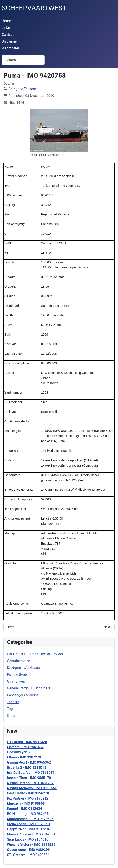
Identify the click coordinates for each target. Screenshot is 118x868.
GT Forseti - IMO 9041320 (27, 742)
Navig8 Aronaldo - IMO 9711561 (32, 788)
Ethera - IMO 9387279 (24, 757)
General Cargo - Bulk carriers (29, 688)
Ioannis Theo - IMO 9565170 (29, 778)
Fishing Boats (17, 675)
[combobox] (23, 60)
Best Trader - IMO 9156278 (28, 793)
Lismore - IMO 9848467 (25, 747)
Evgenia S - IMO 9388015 (27, 768)
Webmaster (10, 48)
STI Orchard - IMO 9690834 (28, 855)
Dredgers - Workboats (24, 668)
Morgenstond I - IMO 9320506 (30, 819)
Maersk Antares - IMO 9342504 (31, 834)
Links (6, 28)
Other (11, 716)
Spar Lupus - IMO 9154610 (28, 839)
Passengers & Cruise (23, 695)
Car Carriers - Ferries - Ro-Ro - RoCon (35, 654)
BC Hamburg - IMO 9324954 (29, 814)
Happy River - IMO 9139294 (28, 829)
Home (6, 21)
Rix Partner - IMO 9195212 (28, 798)
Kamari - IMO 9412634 (25, 809)
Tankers (13, 702)
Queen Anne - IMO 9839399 (28, 850)
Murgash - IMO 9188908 (26, 804)
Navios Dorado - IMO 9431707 (30, 783)
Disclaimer (10, 41)
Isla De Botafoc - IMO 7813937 (31, 773)
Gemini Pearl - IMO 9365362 (29, 762)
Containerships (19, 661)
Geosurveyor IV (19, 752)
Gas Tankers (16, 681)
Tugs (11, 709)
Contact (8, 35)
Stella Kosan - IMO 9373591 (29, 824)
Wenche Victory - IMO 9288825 (31, 845)
